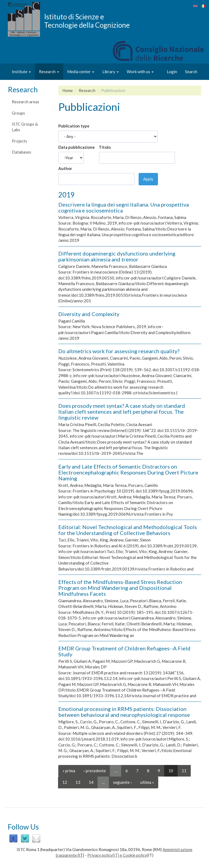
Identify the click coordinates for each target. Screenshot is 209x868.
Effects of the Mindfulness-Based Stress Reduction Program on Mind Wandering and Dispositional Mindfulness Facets (120, 588)
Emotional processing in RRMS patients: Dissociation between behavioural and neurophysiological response (124, 712)
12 (65, 782)
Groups (18, 113)
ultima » (147, 782)
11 (184, 771)
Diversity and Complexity (89, 314)
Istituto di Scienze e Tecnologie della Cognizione (87, 21)
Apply (148, 179)
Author (65, 168)
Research (49, 72)
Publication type (74, 126)
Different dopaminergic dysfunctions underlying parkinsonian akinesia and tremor (117, 256)
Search (191, 72)
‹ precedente (95, 771)
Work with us (140, 72)
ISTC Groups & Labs (25, 127)
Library (111, 72)
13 (78, 782)
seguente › (122, 782)
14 (91, 782)
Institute (21, 72)
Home (68, 90)
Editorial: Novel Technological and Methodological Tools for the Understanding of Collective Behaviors (128, 530)
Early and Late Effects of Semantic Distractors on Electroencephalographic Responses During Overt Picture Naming (128, 472)
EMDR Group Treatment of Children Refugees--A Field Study (124, 651)
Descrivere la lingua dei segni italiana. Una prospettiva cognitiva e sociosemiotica (124, 207)
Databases (21, 152)
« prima (69, 771)
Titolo (105, 147)
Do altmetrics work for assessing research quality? (119, 351)
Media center (81, 72)
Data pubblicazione (77, 147)
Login (172, 72)
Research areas (26, 102)
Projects (19, 141)
